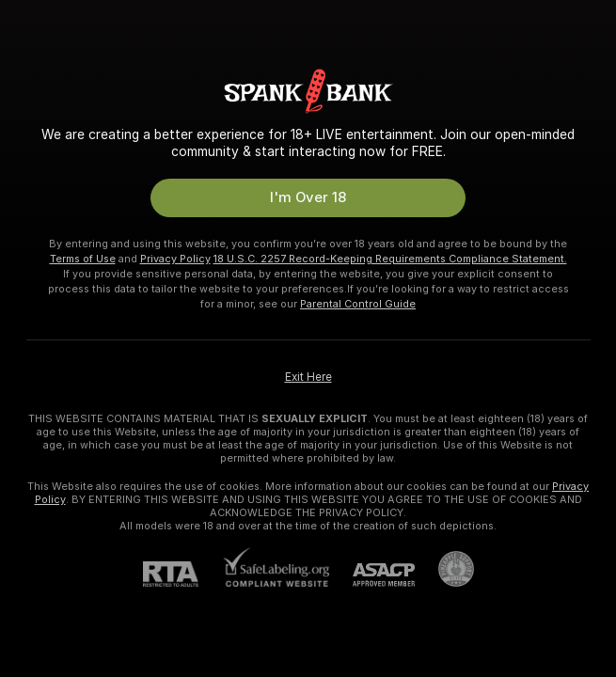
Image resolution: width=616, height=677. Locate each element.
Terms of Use (83, 259)
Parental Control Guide (358, 304)
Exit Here (308, 377)
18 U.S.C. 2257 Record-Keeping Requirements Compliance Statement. (390, 259)
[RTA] (182, 574)
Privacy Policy (175, 259)
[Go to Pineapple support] (444, 569)
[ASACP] (372, 575)
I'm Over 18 (308, 197)
